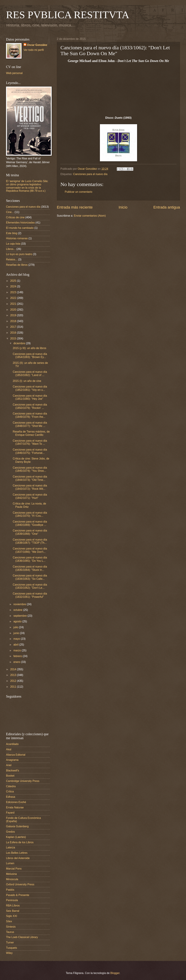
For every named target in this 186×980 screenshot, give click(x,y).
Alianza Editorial (16, 755)
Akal (9, 749)
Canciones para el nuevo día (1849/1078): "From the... (30, 415)
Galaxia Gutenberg (17, 826)
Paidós (10, 890)
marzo (18, 650)
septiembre (20, 616)
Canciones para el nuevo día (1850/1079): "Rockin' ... (30, 406)
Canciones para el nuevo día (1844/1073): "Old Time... (30, 478)
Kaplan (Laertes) (16, 837)
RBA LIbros (13, 906)
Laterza (11, 847)
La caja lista (13, 244)
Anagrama (12, 760)
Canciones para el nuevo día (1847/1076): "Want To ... (30, 442)
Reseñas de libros (17, 265)
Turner (10, 942)
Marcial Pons (14, 869)
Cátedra (11, 786)
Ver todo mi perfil (34, 50)
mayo (17, 639)
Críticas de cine (15, 217)
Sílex (9, 921)
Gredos (10, 832)
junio (17, 633)
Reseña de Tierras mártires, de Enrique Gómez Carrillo (31, 433)
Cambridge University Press (23, 781)
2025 (14, 281)
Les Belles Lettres (17, 853)
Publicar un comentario (79, 192)
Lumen (10, 863)
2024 (14, 286)
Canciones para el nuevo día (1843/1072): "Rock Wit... (30, 487)
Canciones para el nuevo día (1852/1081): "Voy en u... (30, 388)
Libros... (11, 249)
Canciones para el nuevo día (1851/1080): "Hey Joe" (30, 397)
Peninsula (12, 900)
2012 (14, 681)
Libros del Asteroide (18, 858)
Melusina (11, 874)
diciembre (20, 343)
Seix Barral (13, 911)
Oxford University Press (20, 884)
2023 (14, 292)
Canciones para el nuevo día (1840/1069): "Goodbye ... (30, 523)
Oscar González (37, 45)
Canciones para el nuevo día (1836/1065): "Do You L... (30, 559)
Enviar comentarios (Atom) (90, 216)
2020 (14, 310)
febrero (18, 656)
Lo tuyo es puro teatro (19, 254)
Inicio (123, 207)
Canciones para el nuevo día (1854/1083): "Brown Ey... (30, 356)
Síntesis (11, 927)
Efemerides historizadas (20, 223)
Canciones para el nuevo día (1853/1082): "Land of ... (30, 373)
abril (16, 645)
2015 (14, 338)
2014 (14, 669)
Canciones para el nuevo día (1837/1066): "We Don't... (30, 550)
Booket (10, 776)
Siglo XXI (12, 916)
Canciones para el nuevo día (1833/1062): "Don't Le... (30, 586)
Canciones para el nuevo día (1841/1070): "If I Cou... (30, 514)
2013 (14, 675)
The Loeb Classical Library (22, 937)
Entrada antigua (167, 207)
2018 (14, 321)
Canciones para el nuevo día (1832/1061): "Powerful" (30, 595)
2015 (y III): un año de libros (30, 348)
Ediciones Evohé (16, 802)
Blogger (115, 973)
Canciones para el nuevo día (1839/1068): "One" (30, 532)
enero (17, 662)
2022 (14, 298)
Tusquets (12, 948)
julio (16, 627)
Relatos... (12, 259)
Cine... (10, 212)
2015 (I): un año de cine (27, 381)
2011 (14, 687)
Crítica (10, 791)
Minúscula (12, 879)
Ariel (9, 765)
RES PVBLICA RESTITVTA (68, 15)
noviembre (20, 604)
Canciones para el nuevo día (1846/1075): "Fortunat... (30, 451)
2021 (14, 304)
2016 (14, 333)
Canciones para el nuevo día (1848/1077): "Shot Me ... (30, 424)
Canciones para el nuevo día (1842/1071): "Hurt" (30, 496)
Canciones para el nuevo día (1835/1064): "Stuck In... (30, 568)
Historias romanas (17, 238)
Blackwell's (13, 771)
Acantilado (12, 744)
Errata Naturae (15, 807)
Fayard (10, 813)
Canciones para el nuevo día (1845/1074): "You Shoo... (30, 469)
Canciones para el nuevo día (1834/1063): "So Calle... (30, 577)
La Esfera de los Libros (20, 842)
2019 (14, 315)
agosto (18, 621)
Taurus (10, 932)
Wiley (9, 953)
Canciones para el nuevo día (90, 174)
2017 (14, 327)
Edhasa (11, 797)
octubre (18, 610)
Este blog (12, 233)
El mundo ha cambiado (20, 228)
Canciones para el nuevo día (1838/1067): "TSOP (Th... (30, 541)
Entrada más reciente (75, 207)
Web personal (14, 73)
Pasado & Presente (18, 895)
